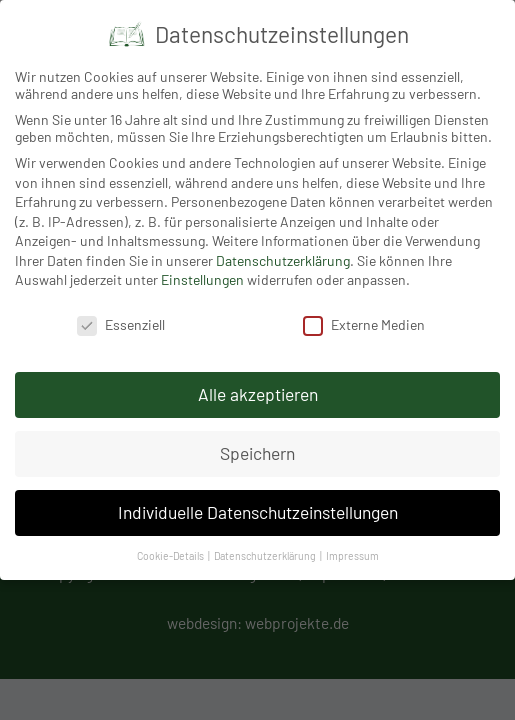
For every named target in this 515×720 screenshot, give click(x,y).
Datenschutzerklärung (283, 260)
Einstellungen (202, 279)
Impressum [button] (352, 555)
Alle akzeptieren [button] (258, 394)
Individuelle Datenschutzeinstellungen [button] (258, 512)
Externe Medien (364, 324)
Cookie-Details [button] (171, 555)
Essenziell (121, 324)
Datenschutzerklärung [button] (266, 555)
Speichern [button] (257, 453)
